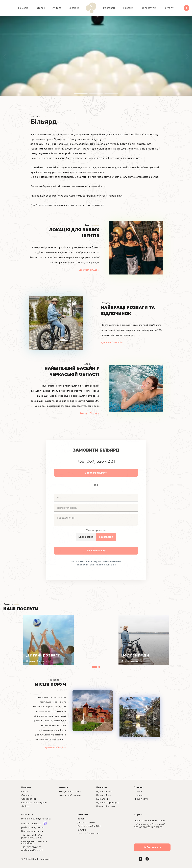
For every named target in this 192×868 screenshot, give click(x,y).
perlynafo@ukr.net (32, 838)
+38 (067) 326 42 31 (31, 847)
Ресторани (110, 8)
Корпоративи (148, 8)
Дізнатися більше (89, 270)
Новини (138, 795)
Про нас (138, 791)
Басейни (74, 8)
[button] (5, 56)
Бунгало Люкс (104, 795)
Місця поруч (141, 799)
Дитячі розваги (86, 822)
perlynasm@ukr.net (32, 850)
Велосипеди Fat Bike (89, 826)
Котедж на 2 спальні (70, 795)
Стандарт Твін (29, 799)
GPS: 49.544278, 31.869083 (148, 827)
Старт (25, 791)
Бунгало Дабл (104, 791)
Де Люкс (26, 806)
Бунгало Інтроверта (108, 802)
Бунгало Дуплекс (106, 806)
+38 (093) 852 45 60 (32, 835)
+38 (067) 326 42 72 (31, 824)
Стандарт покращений (34, 802)
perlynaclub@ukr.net (33, 827)
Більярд (82, 830)
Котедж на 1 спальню (70, 791)
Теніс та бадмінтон (88, 833)
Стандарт (27, 795)
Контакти (168, 8)
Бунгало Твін (103, 799)
